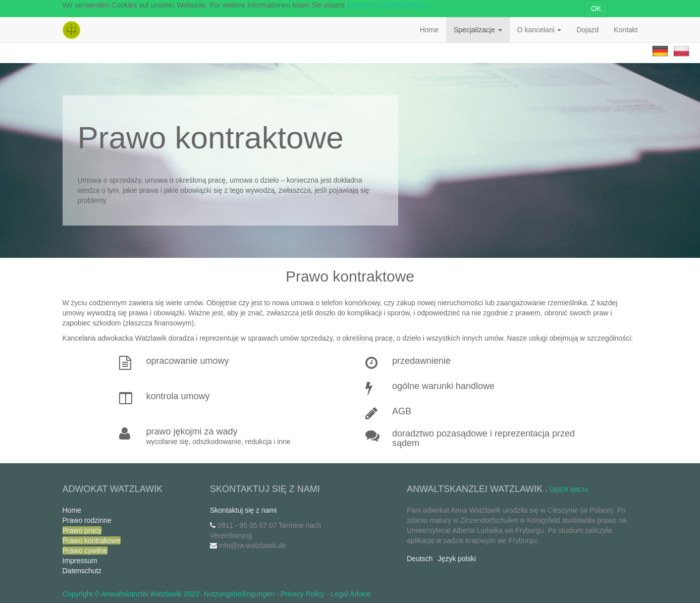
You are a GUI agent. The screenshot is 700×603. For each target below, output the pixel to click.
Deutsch (420, 559)
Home (72, 510)
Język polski (456, 559)
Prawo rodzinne (87, 520)
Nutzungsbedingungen (239, 594)
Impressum (80, 561)
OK (596, 9)
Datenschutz (82, 571)
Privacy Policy (303, 594)
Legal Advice (351, 594)
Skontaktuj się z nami (243, 510)
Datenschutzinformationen (388, 5)
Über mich (569, 490)
